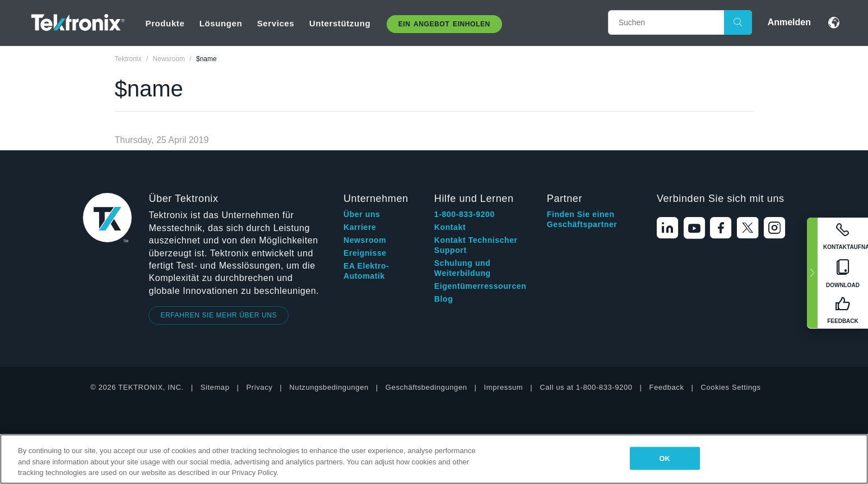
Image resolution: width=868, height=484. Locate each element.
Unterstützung (340, 23)
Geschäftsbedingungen (426, 387)
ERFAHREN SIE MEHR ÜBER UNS (219, 315)
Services (276, 23)
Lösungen (221, 23)
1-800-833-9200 (465, 214)
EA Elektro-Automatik (366, 271)
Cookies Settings (731, 387)
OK (665, 458)
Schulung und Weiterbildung (463, 268)
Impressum (504, 387)
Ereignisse (365, 253)
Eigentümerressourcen (481, 286)
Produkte (165, 23)
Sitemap (215, 387)
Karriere (360, 227)
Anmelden (789, 22)
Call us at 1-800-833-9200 (586, 387)
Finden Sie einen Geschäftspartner (582, 219)
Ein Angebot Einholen (444, 24)
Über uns (362, 214)
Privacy (260, 387)
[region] (434, 459)
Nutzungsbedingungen (329, 387)
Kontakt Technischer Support (476, 245)
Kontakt (450, 227)
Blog (444, 299)
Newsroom (365, 240)
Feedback (667, 387)
